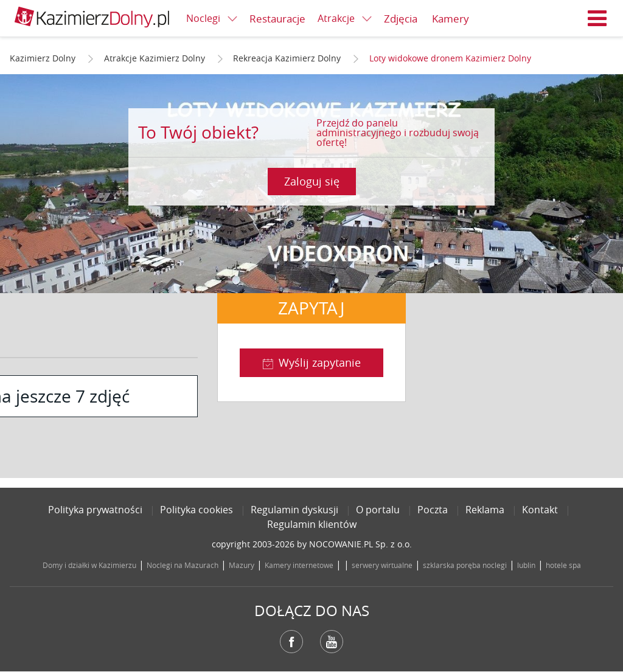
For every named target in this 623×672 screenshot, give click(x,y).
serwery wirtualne (382, 565)
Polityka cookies (197, 510)
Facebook (291, 642)
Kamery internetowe (299, 565)
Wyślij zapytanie (320, 362)
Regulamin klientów (312, 524)
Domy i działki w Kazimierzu (89, 565)
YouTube (332, 642)
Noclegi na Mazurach (183, 565)
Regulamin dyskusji (294, 510)
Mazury (242, 565)
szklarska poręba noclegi (465, 565)
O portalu (378, 510)
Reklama (485, 510)
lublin (526, 565)
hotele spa (563, 565)
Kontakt (540, 510)
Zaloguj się (312, 181)
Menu (597, 18)
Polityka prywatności (95, 510)
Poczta (433, 510)
